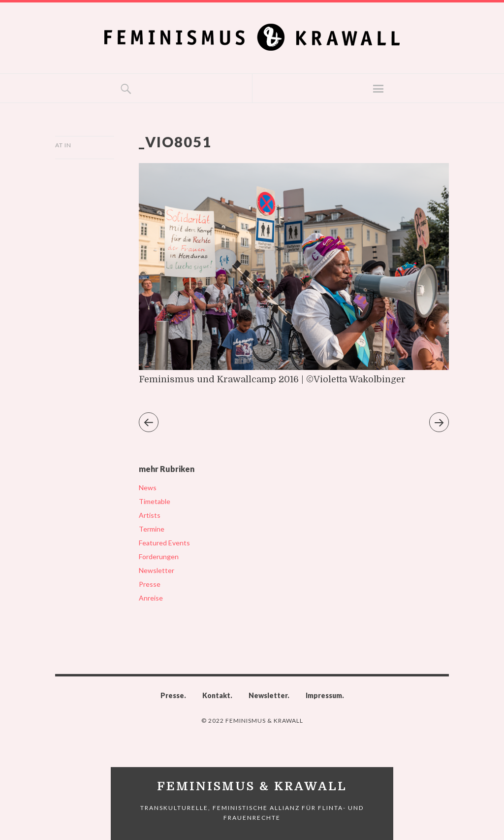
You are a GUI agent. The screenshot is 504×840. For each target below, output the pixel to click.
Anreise (151, 598)
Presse (150, 584)
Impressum (324, 695)
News (148, 487)
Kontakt (216, 695)
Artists (150, 515)
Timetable (155, 501)
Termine (152, 529)
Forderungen (159, 556)
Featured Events (164, 543)
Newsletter (157, 570)
